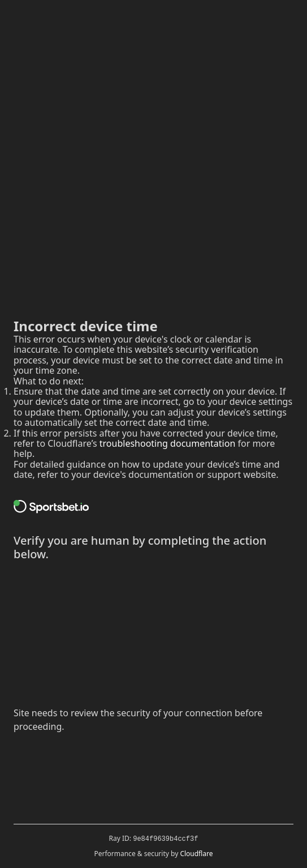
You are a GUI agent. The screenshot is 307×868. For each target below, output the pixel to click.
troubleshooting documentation (168, 443)
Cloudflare (196, 854)
